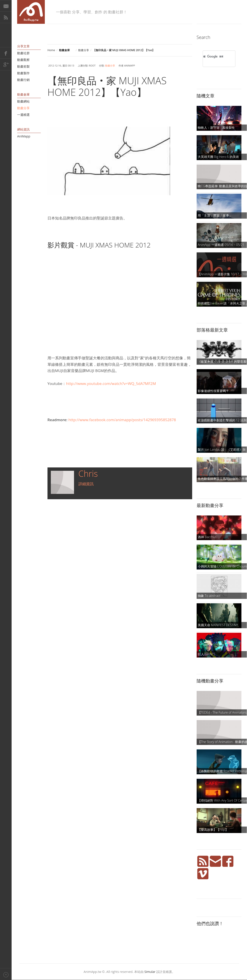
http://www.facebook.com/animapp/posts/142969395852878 (122, 420)
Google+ (6, 64)
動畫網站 (23, 101)
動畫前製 (23, 66)
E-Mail (6, 6)
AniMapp (24, 136)
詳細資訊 (86, 484)
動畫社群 (23, 53)
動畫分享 (84, 50)
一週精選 (23, 115)
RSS (6, 17)
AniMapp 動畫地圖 (31, 12)
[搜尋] (213, 56)
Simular (150, 972)
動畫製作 (23, 73)
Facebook (6, 53)
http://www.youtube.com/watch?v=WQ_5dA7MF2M (111, 383)
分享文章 (23, 46)
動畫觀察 (23, 60)
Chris (88, 473)
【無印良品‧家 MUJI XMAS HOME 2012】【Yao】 (107, 86)
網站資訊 (23, 129)
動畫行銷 (23, 80)
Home (51, 50)
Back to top (6, 974)
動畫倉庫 (23, 94)
